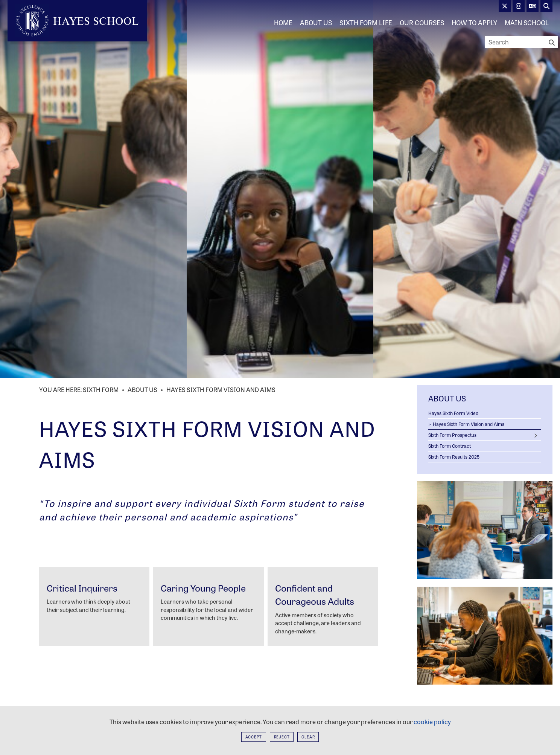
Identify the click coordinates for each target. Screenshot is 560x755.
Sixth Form (101, 390)
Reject (282, 737)
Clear (308, 737)
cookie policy (432, 722)
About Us (142, 390)
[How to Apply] (474, 23)
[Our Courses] (422, 23)
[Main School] (527, 23)
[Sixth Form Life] (366, 23)
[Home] (77, 21)
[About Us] (316, 23)
